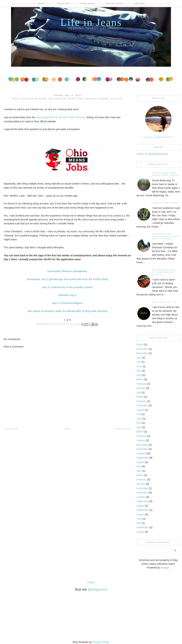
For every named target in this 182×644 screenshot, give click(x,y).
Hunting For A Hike (165, 203)
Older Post (11, 429)
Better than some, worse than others (165, 174)
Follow (91, 582)
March (140, 344)
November (142, 349)
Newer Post (123, 429)
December (142, 353)
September (143, 458)
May (139, 371)
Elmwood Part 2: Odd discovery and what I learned (165, 236)
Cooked (139, 3)
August (140, 410)
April (139, 358)
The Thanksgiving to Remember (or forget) (164, 272)
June (139, 366)
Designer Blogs (101, 642)
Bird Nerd (88, 3)
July (139, 362)
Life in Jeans (91, 22)
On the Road (114, 3)
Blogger (165, 568)
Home (42, 3)
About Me (63, 3)
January (141, 388)
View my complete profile (158, 137)
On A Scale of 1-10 (164, 302)
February (141, 384)
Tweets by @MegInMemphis (152, 154)
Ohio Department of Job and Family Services (61, 117)
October (141, 453)
